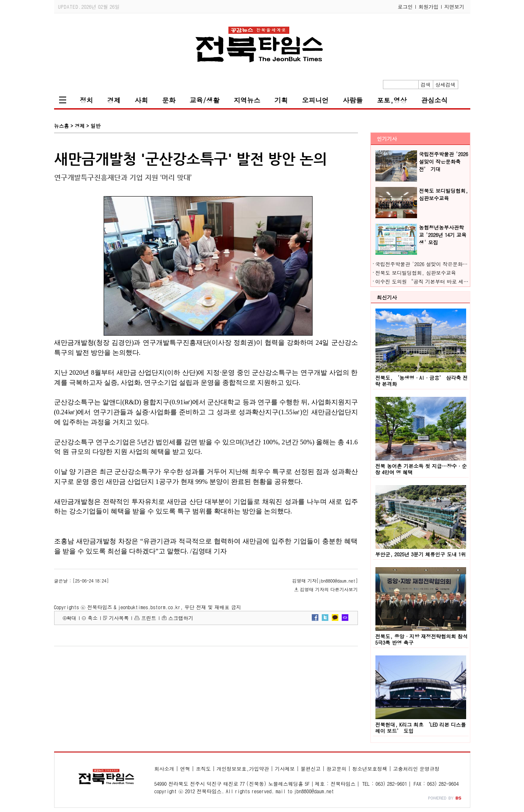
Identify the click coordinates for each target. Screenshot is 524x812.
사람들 (353, 100)
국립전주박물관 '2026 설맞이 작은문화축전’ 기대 (444, 161)
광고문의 (336, 768)
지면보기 (454, 6)
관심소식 (435, 100)
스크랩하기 (181, 618)
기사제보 (285, 768)
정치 (87, 100)
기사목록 (119, 618)
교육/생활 (205, 100)
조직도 (203, 768)
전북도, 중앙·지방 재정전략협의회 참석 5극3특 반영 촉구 (422, 639)
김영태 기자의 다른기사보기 (329, 589)
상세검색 (445, 84)
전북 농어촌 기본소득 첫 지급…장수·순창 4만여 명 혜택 (421, 469)
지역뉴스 (247, 100)
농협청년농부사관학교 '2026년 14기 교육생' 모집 (443, 235)
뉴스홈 (62, 126)
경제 (114, 100)
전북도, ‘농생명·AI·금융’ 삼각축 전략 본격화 (422, 381)
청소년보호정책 (370, 768)
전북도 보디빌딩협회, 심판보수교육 (444, 194)
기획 (281, 100)
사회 (142, 100)
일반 (95, 126)
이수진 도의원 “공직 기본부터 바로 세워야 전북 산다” (439, 281)
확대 (72, 618)
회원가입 (429, 6)
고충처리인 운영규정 (416, 768)
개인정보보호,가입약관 (243, 768)
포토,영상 (392, 100)
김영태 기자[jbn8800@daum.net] (325, 581)
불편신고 (310, 768)
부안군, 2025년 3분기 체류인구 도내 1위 (421, 554)
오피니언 (315, 100)
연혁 (185, 768)
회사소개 (164, 768)
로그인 (405, 6)
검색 (426, 84)
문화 (169, 100)
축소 (92, 618)
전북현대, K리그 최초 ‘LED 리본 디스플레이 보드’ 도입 (421, 727)
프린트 (149, 618)
